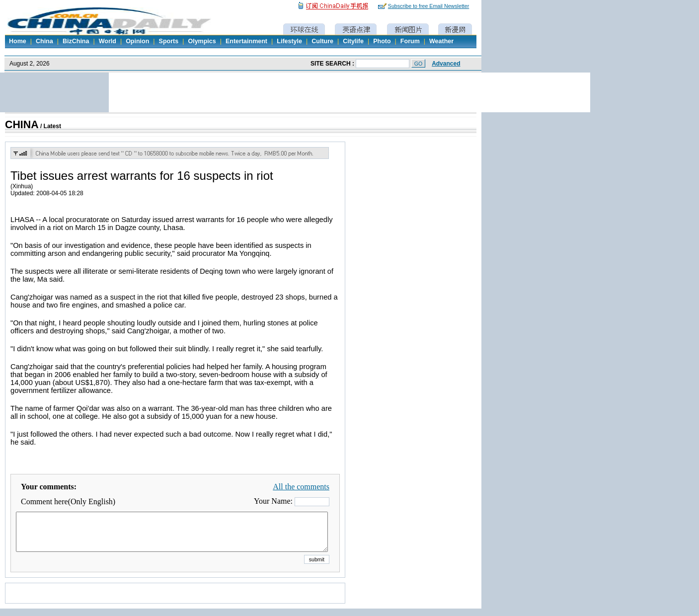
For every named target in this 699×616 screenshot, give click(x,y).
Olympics (202, 41)
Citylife (353, 41)
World (108, 41)
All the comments (301, 487)
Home (18, 41)
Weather (441, 41)
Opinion (137, 41)
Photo (382, 41)
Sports (169, 41)
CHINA (22, 125)
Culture (322, 41)
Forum (410, 41)
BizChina (76, 41)
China (44, 41)
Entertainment (246, 41)
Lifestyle (289, 41)
